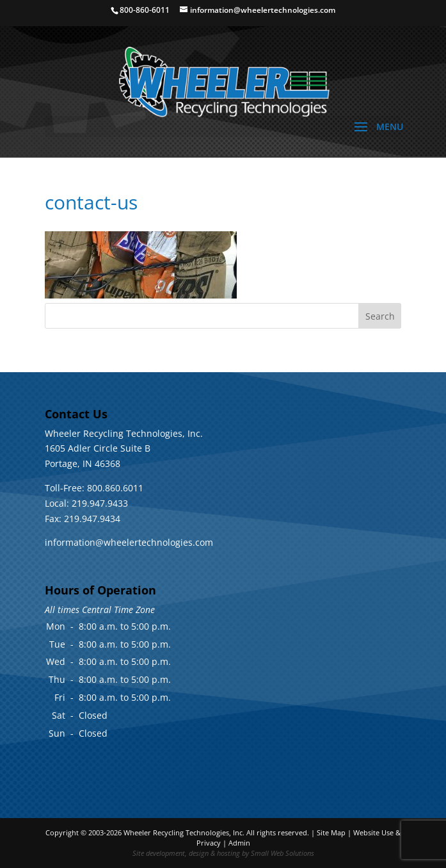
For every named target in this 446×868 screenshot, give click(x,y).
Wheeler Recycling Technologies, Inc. (184, 832)
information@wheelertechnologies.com (129, 542)
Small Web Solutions (283, 853)
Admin (239, 843)
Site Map (331, 832)
